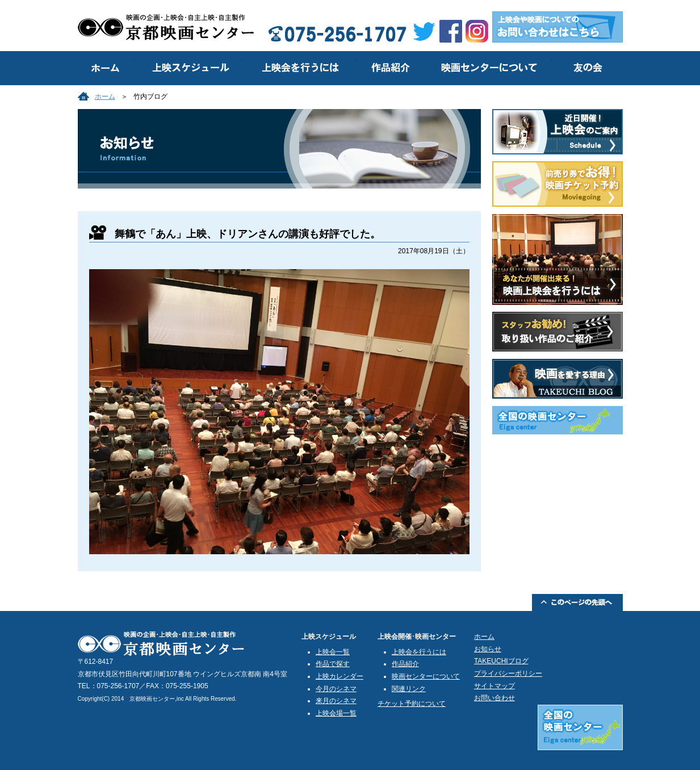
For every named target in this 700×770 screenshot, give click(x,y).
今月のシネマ (336, 689)
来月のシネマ (336, 701)
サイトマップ (494, 686)
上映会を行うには (299, 68)
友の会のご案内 (587, 68)
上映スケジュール (188, 68)
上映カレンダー (339, 676)
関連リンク (409, 689)
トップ (106, 68)
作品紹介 (390, 68)
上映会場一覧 (336, 713)
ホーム (105, 97)
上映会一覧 (333, 652)
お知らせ (488, 649)
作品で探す (333, 664)
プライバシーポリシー (508, 673)
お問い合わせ (494, 698)
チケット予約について (412, 704)
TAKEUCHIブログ (501, 661)
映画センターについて (488, 68)
